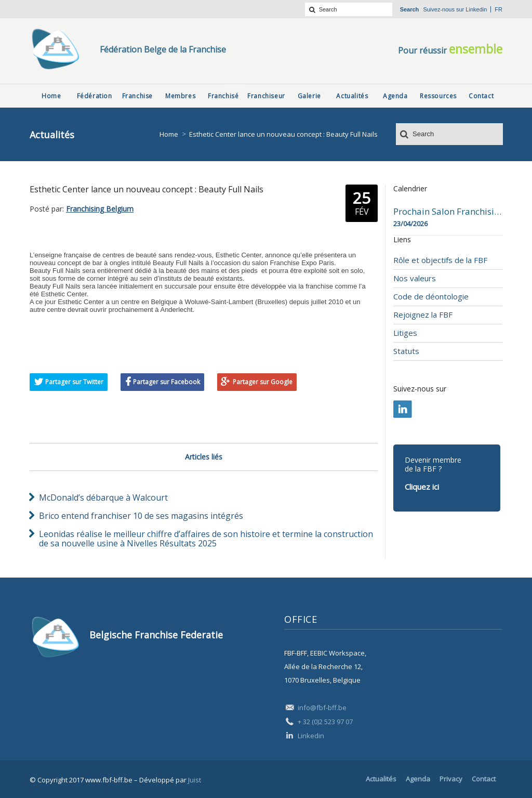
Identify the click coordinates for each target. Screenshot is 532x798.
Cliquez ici (422, 487)
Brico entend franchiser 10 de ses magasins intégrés (141, 516)
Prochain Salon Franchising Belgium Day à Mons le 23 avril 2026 (448, 212)
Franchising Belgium (100, 209)
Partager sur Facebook (167, 382)
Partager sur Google (263, 382)
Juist (195, 780)
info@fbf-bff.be (322, 708)
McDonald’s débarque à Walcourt (103, 498)
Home (169, 134)
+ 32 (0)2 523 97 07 (325, 722)
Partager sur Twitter (74, 382)
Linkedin (476, 9)
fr (498, 9)
